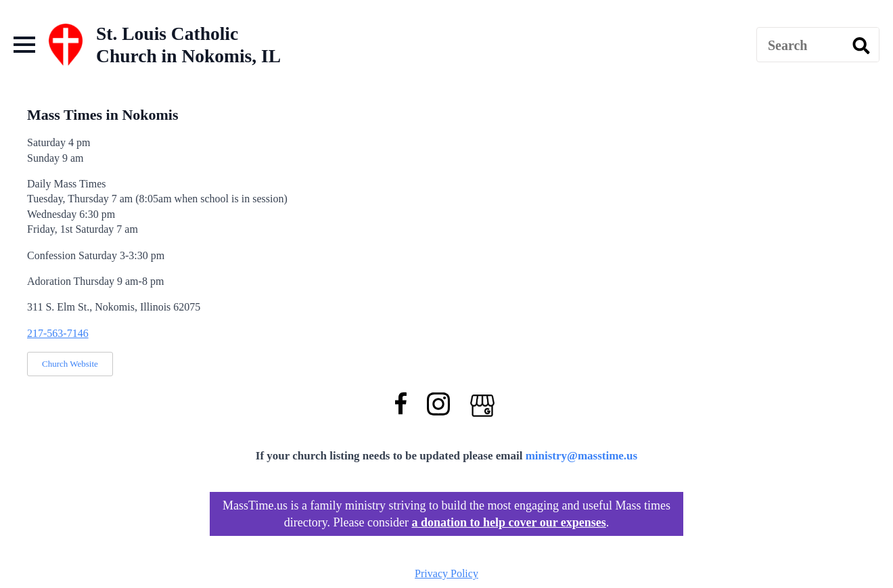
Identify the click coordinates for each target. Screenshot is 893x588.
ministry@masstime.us (582, 456)
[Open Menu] (24, 45)
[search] (861, 45)
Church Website (70, 364)
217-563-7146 (58, 333)
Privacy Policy (446, 573)
